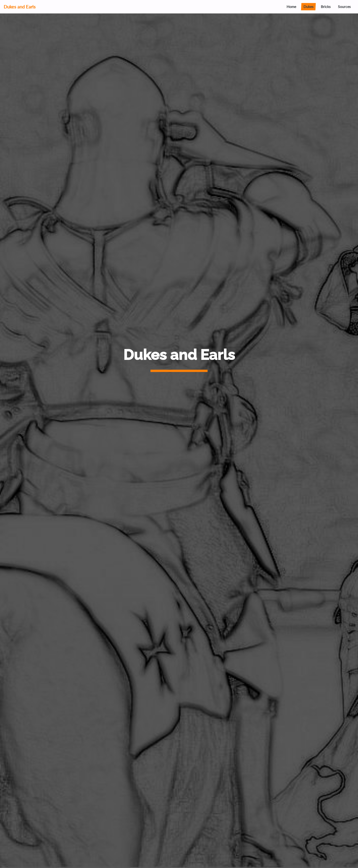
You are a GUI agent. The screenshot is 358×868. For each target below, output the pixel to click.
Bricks (326, 6)
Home (291, 6)
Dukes (308, 6)
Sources (344, 6)
